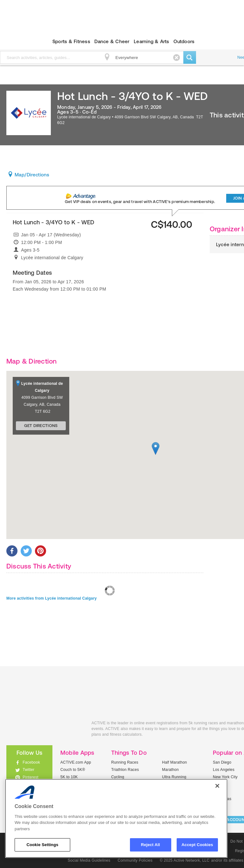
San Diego (222, 762)
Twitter (28, 770)
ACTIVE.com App (76, 762)
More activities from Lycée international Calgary (52, 598)
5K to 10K (69, 777)
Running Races (125, 762)
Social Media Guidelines (89, 860)
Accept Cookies (197, 845)
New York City (225, 777)
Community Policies (135, 860)
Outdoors (184, 41)
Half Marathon (175, 762)
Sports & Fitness (71, 41)
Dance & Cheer (112, 41)
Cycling (118, 777)
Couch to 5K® (73, 770)
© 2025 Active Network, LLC (185, 860)
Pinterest (30, 777)
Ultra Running (174, 777)
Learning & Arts (152, 41)
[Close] (217, 786)
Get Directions (41, 426)
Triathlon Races (125, 770)
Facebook (31, 762)
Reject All (151, 845)
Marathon (170, 770)
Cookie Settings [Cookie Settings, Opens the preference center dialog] (42, 845)
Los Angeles (224, 770)
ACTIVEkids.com (44, 730)
